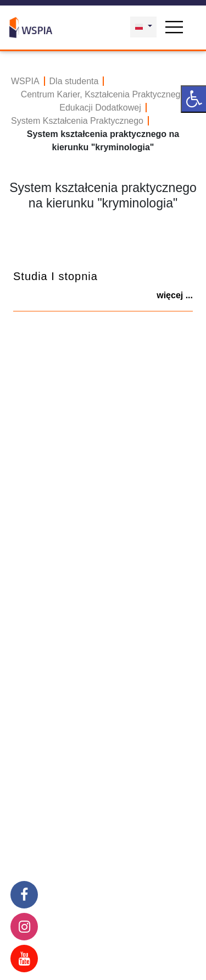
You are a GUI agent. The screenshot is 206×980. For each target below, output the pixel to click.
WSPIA (25, 81)
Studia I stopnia (55, 276)
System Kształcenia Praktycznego (77, 121)
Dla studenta (74, 81)
